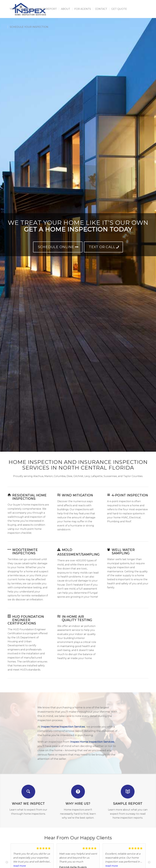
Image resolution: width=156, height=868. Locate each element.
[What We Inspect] (28, 792)
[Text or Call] (103, 247)
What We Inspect (28, 804)
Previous (7, 862)
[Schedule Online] (58, 247)
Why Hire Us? (78, 804)
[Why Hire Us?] (78, 792)
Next (149, 862)
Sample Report (128, 804)
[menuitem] (22, 9)
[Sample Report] (128, 792)
